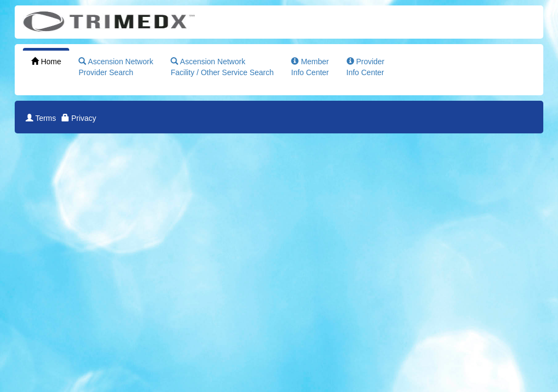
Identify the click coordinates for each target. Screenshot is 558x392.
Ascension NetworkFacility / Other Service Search (222, 67)
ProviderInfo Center (366, 67)
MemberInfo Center (310, 67)
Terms (41, 118)
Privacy (79, 118)
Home (46, 62)
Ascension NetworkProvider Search (116, 67)
